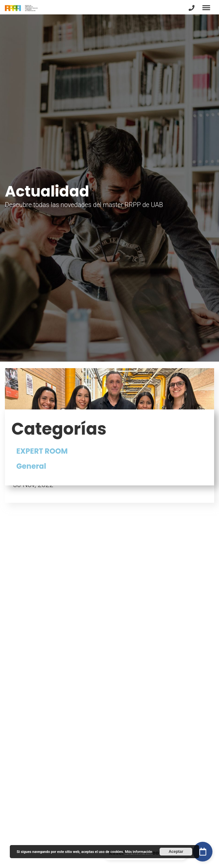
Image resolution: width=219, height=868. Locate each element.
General (31, 466)
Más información (139, 852)
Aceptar (176, 852)
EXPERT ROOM (42, 451)
